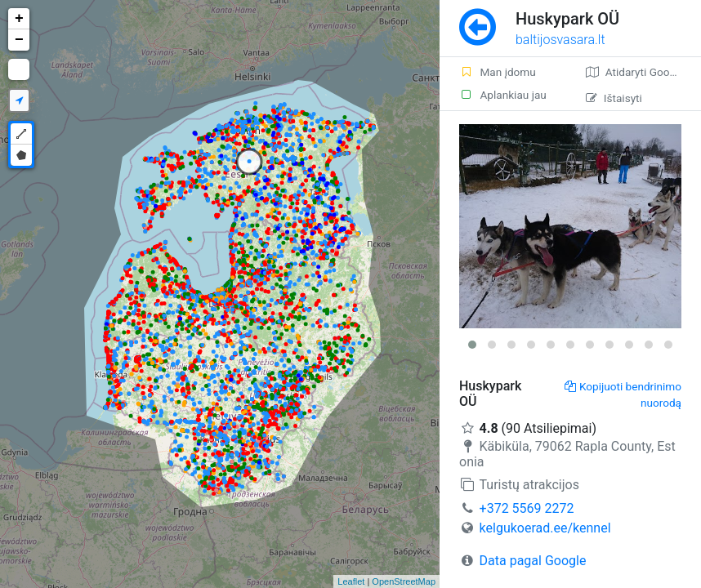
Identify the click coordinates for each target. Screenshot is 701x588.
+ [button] (19, 19)
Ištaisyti (614, 98)
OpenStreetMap (404, 581)
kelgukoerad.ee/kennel (545, 528)
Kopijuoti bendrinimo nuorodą (623, 394)
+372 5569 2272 (527, 508)
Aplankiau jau (503, 95)
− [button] (19, 40)
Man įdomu (498, 72)
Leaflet (351, 581)
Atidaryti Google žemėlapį (643, 72)
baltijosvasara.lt (560, 40)
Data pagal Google (533, 561)
